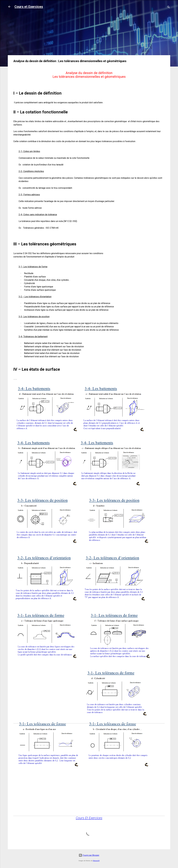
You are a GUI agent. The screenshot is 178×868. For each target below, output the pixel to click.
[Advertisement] (89, 34)
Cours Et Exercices (89, 818)
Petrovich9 (96, 861)
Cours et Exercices (29, 7)
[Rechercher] (169, 8)
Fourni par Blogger (89, 855)
